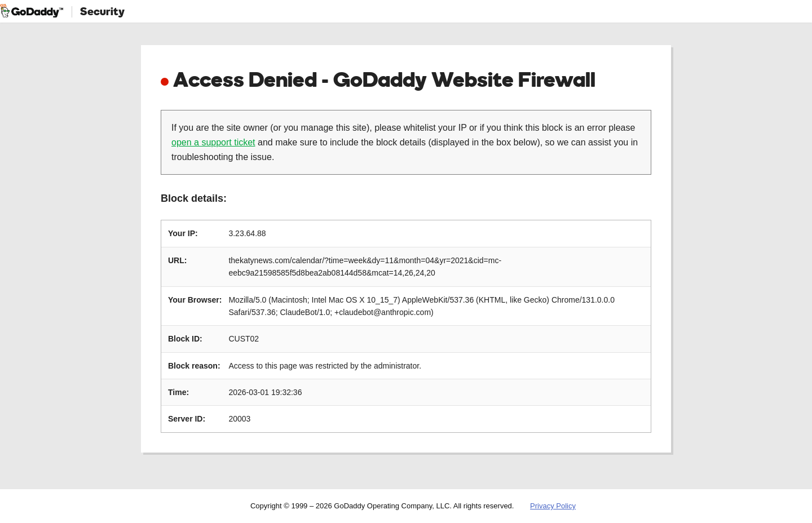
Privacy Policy (553, 506)
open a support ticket (213, 142)
